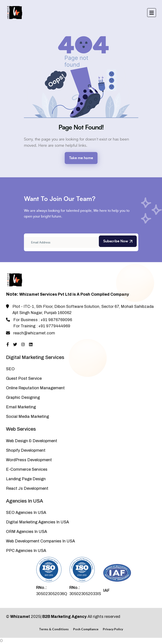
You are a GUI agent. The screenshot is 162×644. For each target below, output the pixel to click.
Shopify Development (26, 450)
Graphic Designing (23, 397)
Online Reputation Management (35, 388)
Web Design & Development (32, 441)
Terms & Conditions (54, 629)
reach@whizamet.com (34, 333)
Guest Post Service (24, 378)
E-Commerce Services (27, 469)
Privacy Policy (113, 629)
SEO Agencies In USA (26, 513)
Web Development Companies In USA (40, 541)
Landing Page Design (26, 479)
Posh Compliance (86, 629)
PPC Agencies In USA (26, 551)
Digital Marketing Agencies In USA (37, 522)
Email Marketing (21, 407)
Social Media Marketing (27, 416)
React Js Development (27, 488)
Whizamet (20, 617)
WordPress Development (29, 460)
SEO (10, 369)
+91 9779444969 (54, 326)
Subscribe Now (118, 241)
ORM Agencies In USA (26, 532)
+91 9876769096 (56, 320)
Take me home (81, 158)
